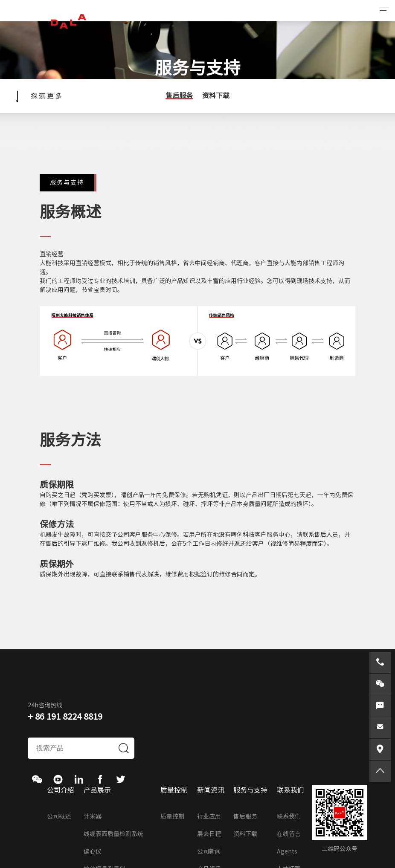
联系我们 (289, 816)
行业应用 (209, 816)
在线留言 (289, 834)
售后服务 (179, 95)
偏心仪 (93, 851)
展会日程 (209, 834)
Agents (287, 851)
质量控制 (172, 816)
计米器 (93, 816)
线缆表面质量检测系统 (113, 834)
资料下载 (216, 95)
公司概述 (59, 816)
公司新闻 (209, 851)
